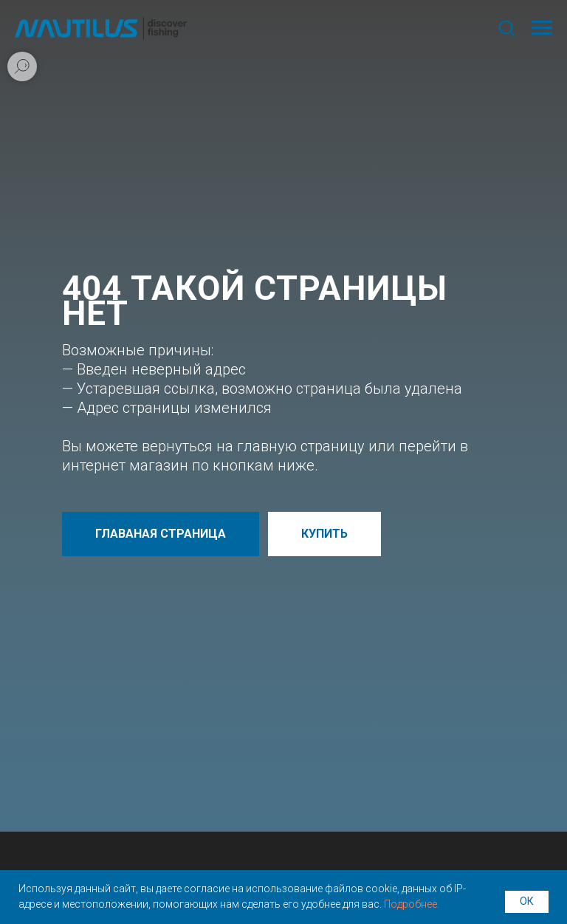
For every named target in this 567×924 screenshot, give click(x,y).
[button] (506, 27)
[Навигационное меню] (542, 28)
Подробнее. (412, 904)
